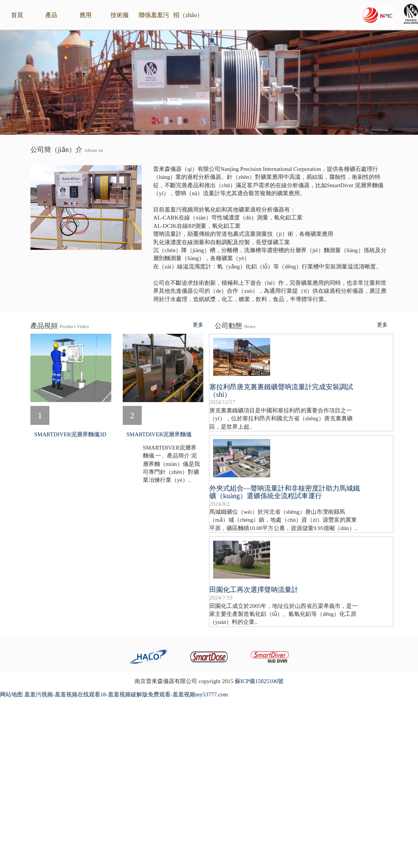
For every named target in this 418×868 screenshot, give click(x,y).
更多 (198, 325)
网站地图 (11, 694)
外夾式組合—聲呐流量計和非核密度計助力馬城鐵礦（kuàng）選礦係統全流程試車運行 (285, 492)
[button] (31, 83)
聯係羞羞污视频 (154, 21)
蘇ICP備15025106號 (259, 681)
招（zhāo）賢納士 (188, 21)
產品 (51, 15)
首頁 (17, 15)
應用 (85, 15)
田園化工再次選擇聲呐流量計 (254, 590)
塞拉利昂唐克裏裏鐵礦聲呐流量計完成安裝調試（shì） (281, 391)
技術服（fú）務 (120, 21)
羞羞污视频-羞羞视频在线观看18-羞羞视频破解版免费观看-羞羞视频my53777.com (126, 694)
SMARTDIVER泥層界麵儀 (159, 434)
